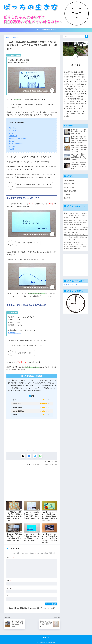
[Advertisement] (32, 437)
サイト (9, 596)
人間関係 (67, 195)
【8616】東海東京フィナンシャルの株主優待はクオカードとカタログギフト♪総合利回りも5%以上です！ (76, 215)
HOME (46, 638)
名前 (9, 580)
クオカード (54, 464)
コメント (10, 558)
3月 (43, 464)
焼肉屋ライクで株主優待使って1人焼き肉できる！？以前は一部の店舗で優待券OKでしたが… (76, 230)
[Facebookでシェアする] (29, 456)
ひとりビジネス (69, 187)
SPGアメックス (69, 184)
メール (10, 588)
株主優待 (54, 462)
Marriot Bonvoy (69, 180)
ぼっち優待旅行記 (70, 191)
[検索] (87, 36)
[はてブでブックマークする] (35, 456)
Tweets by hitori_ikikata (70, 284)
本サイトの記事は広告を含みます (46, 30)
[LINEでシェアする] (41, 456)
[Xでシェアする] (23, 456)
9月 (47, 464)
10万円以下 (36, 464)
